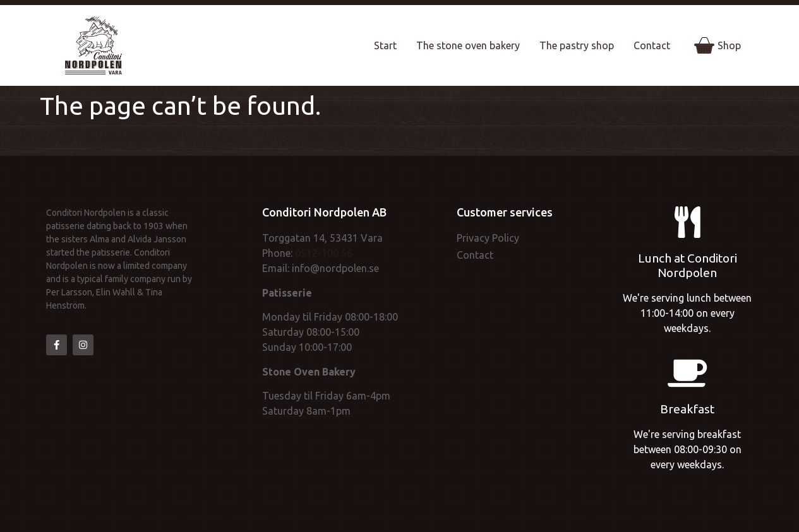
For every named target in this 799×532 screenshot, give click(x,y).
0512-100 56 (324, 253)
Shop (718, 45)
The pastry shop (577, 45)
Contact (652, 45)
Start (385, 45)
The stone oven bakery (468, 45)
